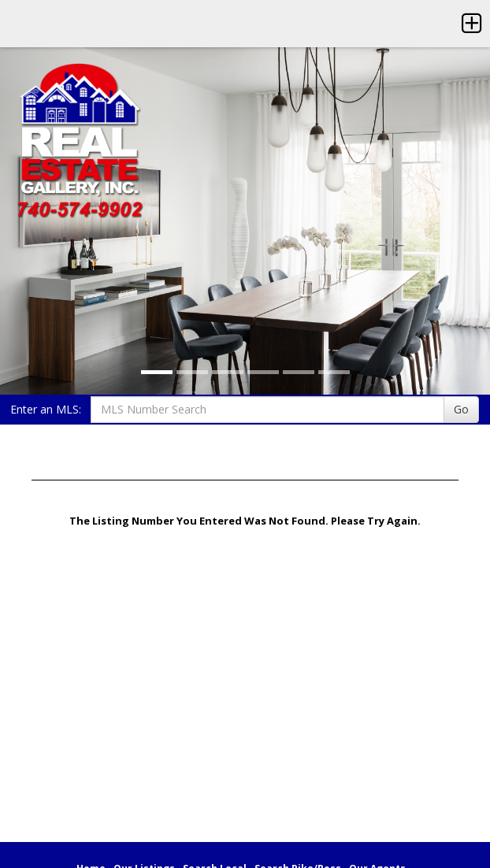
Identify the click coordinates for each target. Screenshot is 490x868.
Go (461, 409)
